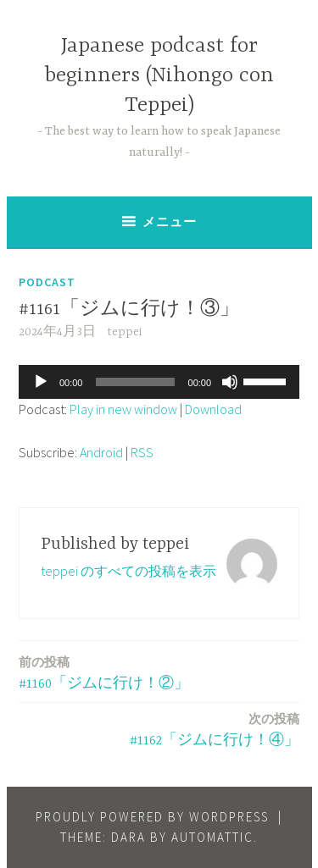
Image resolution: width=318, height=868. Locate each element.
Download (213, 409)
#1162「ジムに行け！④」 (215, 729)
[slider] (135, 382)
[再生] (41, 382)
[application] (159, 382)
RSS (142, 452)
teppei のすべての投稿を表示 (128, 571)
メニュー (170, 221)
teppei (124, 332)
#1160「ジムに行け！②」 (104, 672)
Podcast (47, 282)
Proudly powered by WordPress (152, 817)
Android (101, 452)
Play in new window (123, 409)
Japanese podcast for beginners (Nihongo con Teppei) (159, 76)
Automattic (212, 837)
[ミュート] (230, 382)
